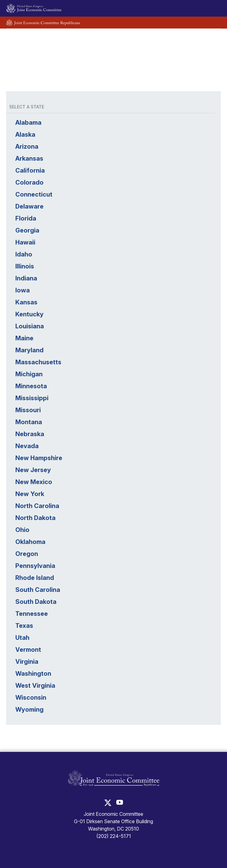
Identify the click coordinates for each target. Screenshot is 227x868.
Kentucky (29, 314)
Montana (29, 422)
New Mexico (34, 482)
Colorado (29, 182)
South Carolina (38, 590)
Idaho (24, 254)
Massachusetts (38, 362)
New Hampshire (39, 458)
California (30, 170)
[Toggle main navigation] (213, 8)
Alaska (25, 135)
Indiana (26, 278)
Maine (24, 338)
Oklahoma (30, 542)
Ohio (22, 530)
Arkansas (29, 158)
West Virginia (35, 686)
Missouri (28, 410)
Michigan (29, 374)
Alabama (28, 123)
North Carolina (37, 506)
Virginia (27, 662)
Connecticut (34, 194)
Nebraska (30, 434)
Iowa (23, 290)
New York (30, 494)
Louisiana (30, 326)
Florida (26, 218)
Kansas (26, 302)
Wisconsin (31, 698)
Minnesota (31, 386)
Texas (24, 626)
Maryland (29, 350)
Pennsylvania (35, 566)
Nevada (27, 446)
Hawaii (25, 242)
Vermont (28, 650)
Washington (33, 674)
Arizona (27, 147)
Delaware (29, 206)
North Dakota (35, 518)
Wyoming (29, 710)
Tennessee (32, 614)
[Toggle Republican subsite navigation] (213, 22)
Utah (22, 638)
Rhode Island (35, 578)
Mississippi (32, 398)
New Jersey (33, 470)
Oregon (27, 554)
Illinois (25, 266)
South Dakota (36, 602)
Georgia (27, 230)
